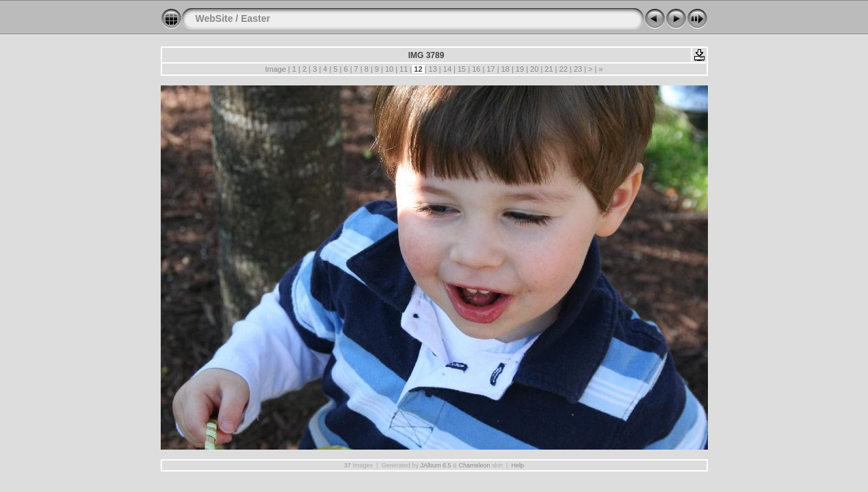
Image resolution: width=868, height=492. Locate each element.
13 (433, 69)
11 (404, 69)
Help (517, 465)
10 (389, 69)
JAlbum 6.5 (435, 465)
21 (549, 69)
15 (462, 69)
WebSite (214, 18)
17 (490, 69)
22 (563, 69)
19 (520, 69)
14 (447, 69)
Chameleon (475, 465)
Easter (255, 18)
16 (476, 69)
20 (534, 69)
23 (578, 69)
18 (505, 69)
